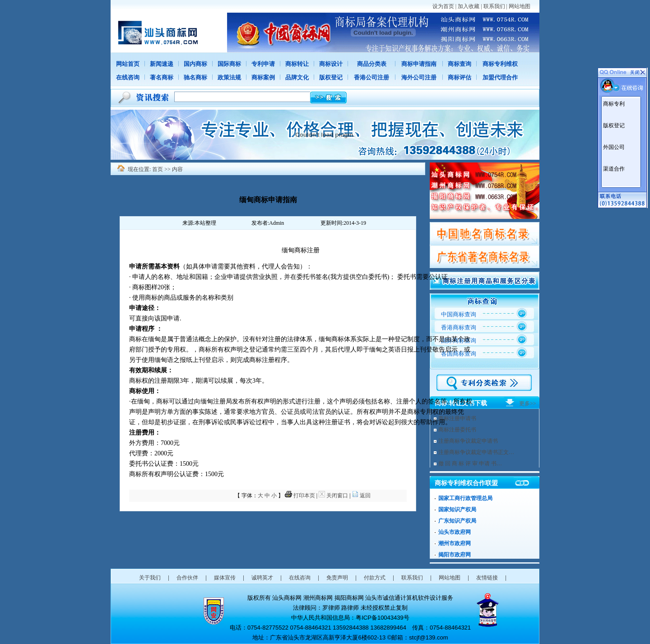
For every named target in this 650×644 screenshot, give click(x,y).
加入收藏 (469, 6)
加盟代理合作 (500, 77)
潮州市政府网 (455, 543)
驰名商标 (195, 77)
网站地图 (520, 6)
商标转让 (297, 64)
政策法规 (229, 77)
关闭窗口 (337, 496)
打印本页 (304, 496)
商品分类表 (372, 64)
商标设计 (331, 64)
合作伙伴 (187, 578)
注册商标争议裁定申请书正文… (476, 452)
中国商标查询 (459, 314)
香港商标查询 (459, 327)
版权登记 (331, 77)
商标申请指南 (419, 64)
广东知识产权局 (457, 521)
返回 (365, 496)
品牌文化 (297, 77)
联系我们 (494, 6)
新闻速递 (162, 64)
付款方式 (375, 578)
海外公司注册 (419, 77)
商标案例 (263, 77)
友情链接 (487, 578)
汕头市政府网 (455, 532)
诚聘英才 (262, 578)
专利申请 (263, 64)
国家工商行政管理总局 (465, 498)
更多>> (528, 403)
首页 (158, 169)
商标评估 (460, 77)
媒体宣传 (225, 578)
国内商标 (195, 64)
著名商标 (162, 77)
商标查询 (460, 64)
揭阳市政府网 (455, 555)
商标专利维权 (500, 64)
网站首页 (128, 64)
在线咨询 (128, 77)
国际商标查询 (459, 341)
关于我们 (150, 578)
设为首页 (443, 6)
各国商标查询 (459, 354)
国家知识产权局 (457, 510)
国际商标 (229, 64)
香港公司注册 (371, 77)
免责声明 (337, 578)
